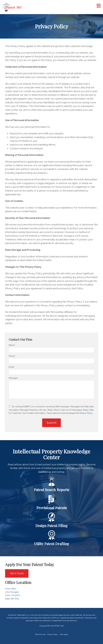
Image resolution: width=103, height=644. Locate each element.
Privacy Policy (86, 413)
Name (12, 345)
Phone (12, 356)
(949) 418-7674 (12, 599)
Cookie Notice (29, 211)
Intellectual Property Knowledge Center (52, 454)
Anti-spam (64, 634)
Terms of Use (40, 634)
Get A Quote (17, 573)
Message (14, 378)
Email (12, 367)
